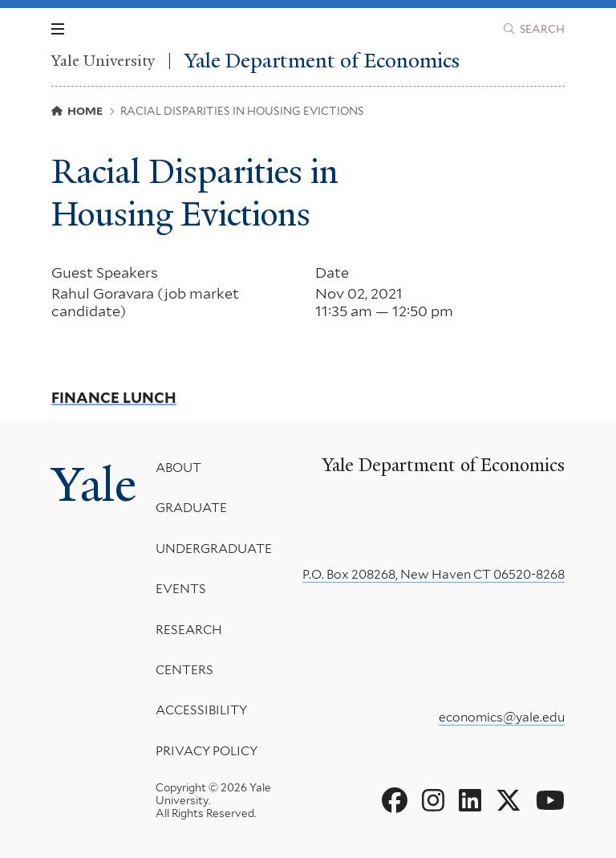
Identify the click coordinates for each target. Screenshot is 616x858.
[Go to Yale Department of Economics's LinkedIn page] (470, 801)
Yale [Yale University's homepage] (94, 485)
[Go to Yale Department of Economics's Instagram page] (433, 801)
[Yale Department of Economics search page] (534, 29)
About (178, 468)
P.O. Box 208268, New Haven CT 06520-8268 (434, 574)
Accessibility (201, 710)
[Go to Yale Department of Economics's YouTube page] (550, 801)
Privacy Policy (207, 751)
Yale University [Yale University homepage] (103, 61)
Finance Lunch (114, 398)
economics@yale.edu (502, 717)
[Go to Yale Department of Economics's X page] (509, 801)
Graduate (191, 508)
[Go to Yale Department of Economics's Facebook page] (395, 801)
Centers (184, 670)
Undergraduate (214, 549)
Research (189, 629)
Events (181, 589)
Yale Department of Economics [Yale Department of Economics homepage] (322, 61)
